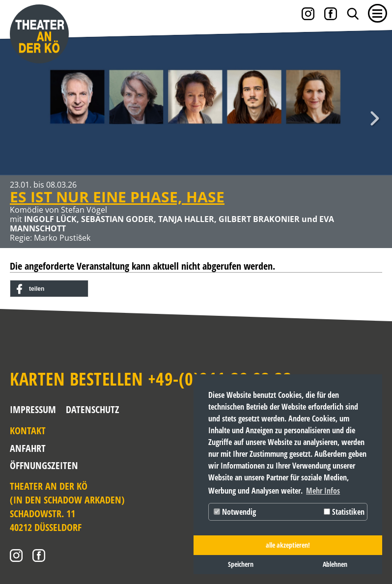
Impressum (33, 409)
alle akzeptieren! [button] (288, 545)
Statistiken (344, 512)
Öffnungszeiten (36, 465)
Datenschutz (93, 409)
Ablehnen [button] (335, 564)
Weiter (375, 118)
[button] (49, 289)
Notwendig (235, 512)
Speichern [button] (241, 564)
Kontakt (28, 431)
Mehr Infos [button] (323, 491)
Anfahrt (28, 448)
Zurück (17, 118)
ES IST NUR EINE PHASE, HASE (117, 197)
